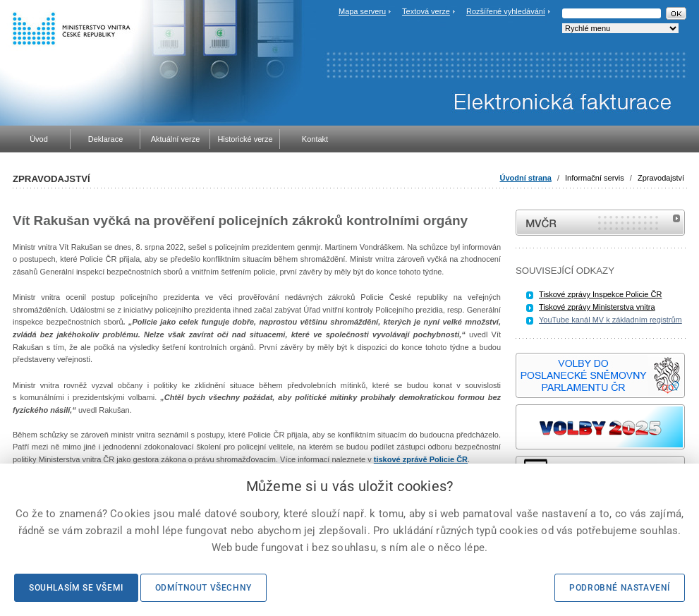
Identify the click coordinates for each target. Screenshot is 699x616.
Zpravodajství (661, 178)
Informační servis (595, 178)
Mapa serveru (362, 11)
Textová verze (426, 11)
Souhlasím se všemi (76, 588)
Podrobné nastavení (620, 588)
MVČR (600, 223)
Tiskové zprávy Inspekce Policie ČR (600, 294)
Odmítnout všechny (203, 588)
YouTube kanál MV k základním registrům (610, 320)
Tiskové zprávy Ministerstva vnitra (597, 307)
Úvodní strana (526, 178)
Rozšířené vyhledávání (506, 11)
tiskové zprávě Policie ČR (421, 459)
